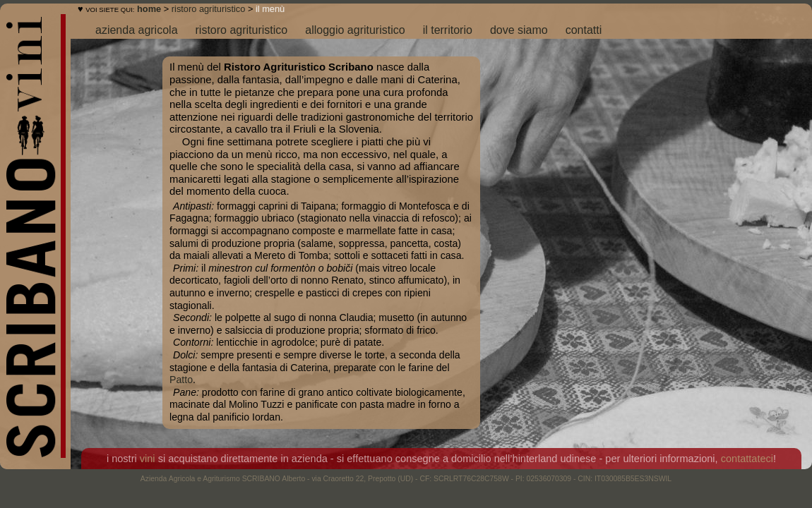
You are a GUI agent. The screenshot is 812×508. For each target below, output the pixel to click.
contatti (584, 30)
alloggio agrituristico (355, 30)
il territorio (448, 30)
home (149, 9)
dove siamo (519, 30)
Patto (181, 380)
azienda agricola (137, 30)
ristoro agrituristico (209, 9)
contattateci (747, 459)
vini (148, 459)
